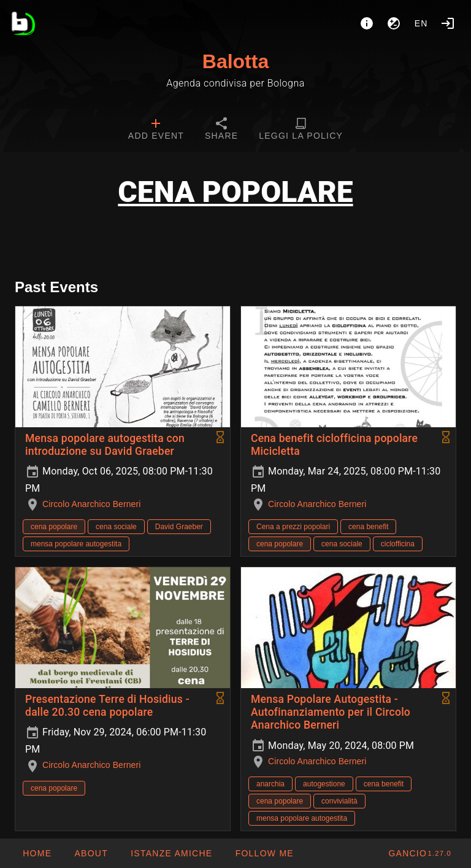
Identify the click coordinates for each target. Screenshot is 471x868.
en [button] (421, 23)
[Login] (448, 23)
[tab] (156, 130)
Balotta (235, 61)
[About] (367, 23)
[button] (171, 853)
